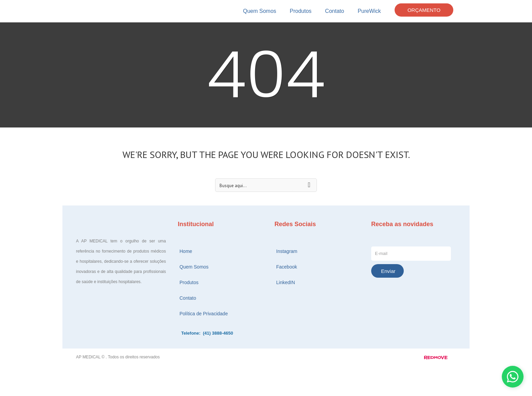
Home (186, 251)
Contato (335, 11)
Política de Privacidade (204, 314)
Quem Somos (260, 11)
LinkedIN (286, 282)
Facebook (287, 267)
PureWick (369, 11)
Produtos (301, 11)
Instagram (287, 251)
